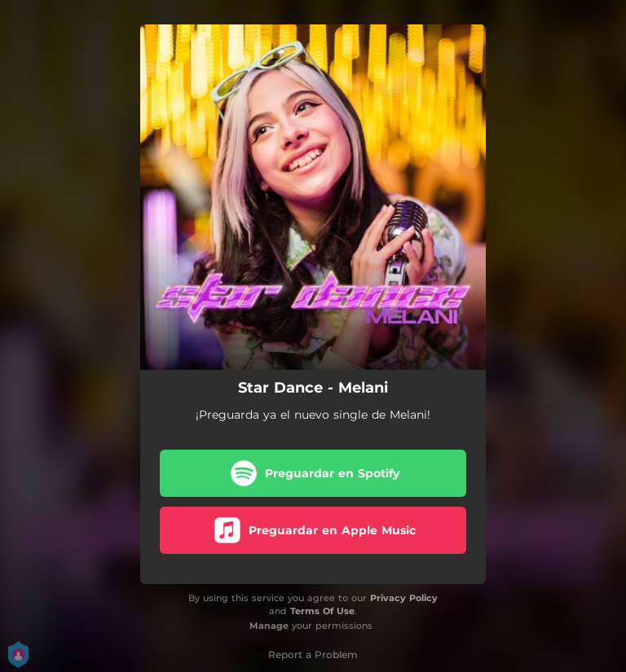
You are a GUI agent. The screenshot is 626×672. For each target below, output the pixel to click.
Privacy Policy (404, 598)
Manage (269, 626)
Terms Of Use (322, 611)
